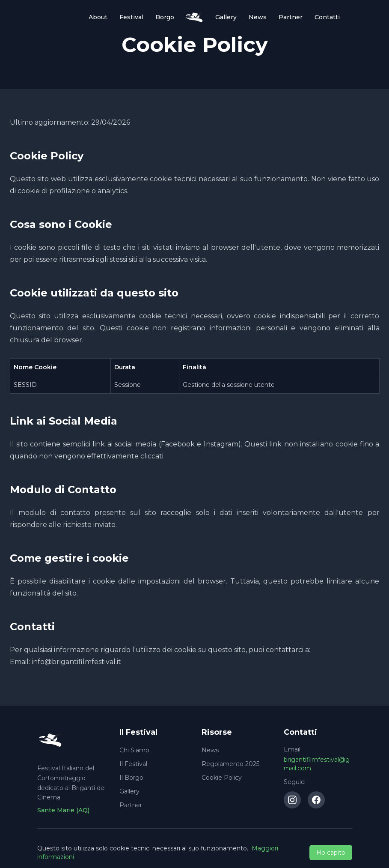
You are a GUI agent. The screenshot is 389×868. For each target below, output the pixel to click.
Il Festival (133, 764)
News (258, 17)
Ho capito (331, 853)
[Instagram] (292, 800)
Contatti (327, 17)
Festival (131, 17)
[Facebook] (316, 800)
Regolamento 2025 (230, 764)
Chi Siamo (134, 750)
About (98, 17)
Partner (291, 17)
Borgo (165, 17)
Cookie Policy (222, 778)
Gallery (226, 17)
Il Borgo (131, 778)
